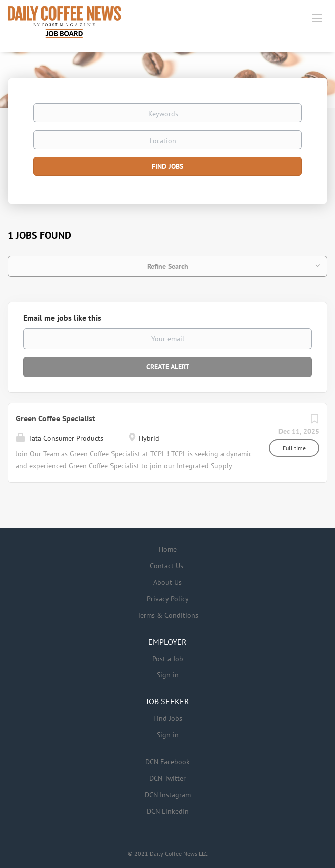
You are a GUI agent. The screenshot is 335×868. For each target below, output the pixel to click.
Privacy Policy (168, 599)
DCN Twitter (167, 778)
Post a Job (168, 659)
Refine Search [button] (168, 266)
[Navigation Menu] (317, 18)
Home (168, 549)
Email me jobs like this (62, 318)
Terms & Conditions (168, 615)
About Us (167, 582)
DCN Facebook (167, 762)
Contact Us (166, 566)
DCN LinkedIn (168, 811)
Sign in (168, 675)
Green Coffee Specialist (55, 418)
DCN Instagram (168, 795)
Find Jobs (167, 166)
